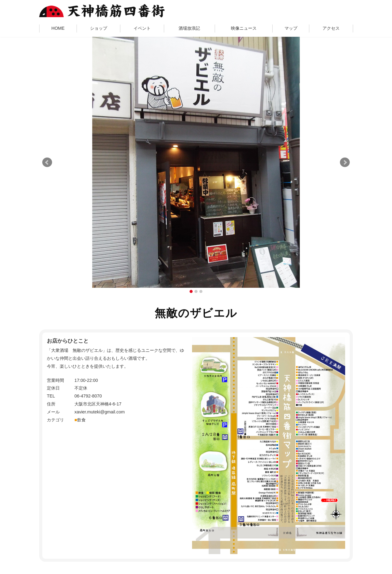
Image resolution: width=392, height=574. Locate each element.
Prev (47, 162)
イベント (142, 28)
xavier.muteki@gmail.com (100, 412)
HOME (58, 28)
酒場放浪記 (189, 28)
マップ (291, 28)
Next (345, 162)
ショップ (99, 28)
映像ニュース (244, 28)
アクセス (331, 28)
